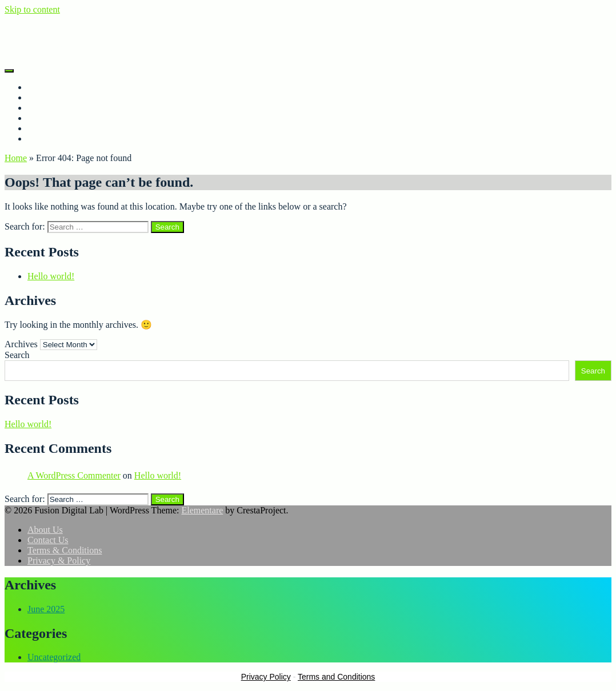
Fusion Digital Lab (39, 29)
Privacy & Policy (59, 128)
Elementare (202, 510)
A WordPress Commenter (74, 475)
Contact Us (48, 118)
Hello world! (51, 276)
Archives (21, 344)
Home (39, 87)
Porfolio (42, 108)
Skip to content (32, 9)
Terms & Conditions (65, 138)
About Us (45, 97)
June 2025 (46, 609)
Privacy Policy (266, 677)
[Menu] (9, 71)
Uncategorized (54, 657)
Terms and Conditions (336, 677)
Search (17, 355)
